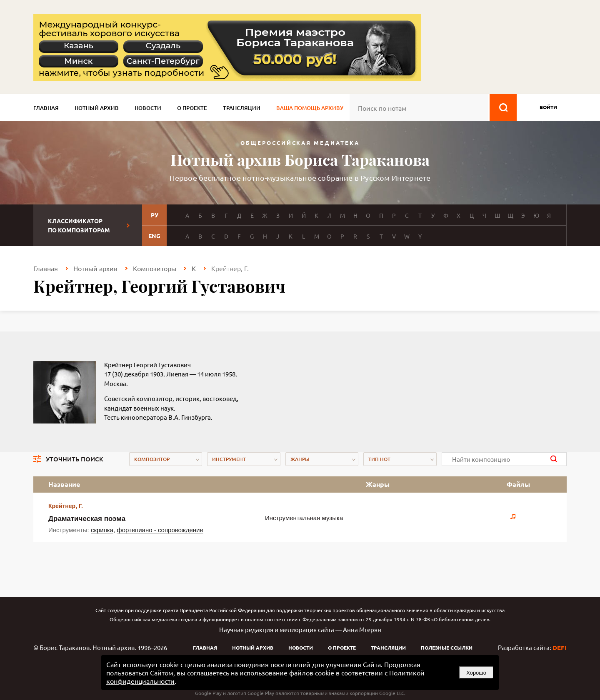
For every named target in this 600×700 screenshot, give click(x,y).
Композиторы (155, 268)
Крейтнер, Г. (66, 506)
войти (548, 107)
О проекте (192, 108)
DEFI (560, 648)
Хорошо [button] (476, 673)
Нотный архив (97, 108)
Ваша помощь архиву (310, 108)
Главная (46, 108)
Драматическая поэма (87, 519)
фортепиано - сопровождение (160, 530)
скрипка (102, 530)
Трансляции (242, 108)
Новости (148, 108)
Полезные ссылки (447, 648)
